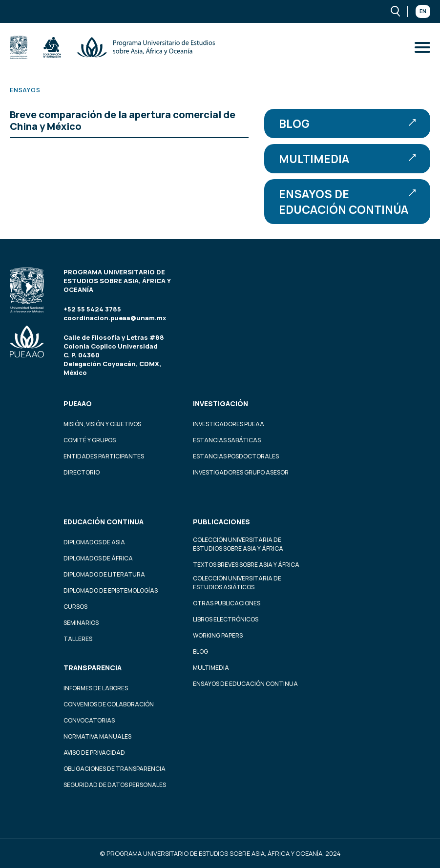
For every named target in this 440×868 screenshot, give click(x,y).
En (423, 11)
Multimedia (347, 159)
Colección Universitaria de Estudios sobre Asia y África (238, 544)
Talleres (78, 639)
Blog (347, 124)
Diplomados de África (98, 558)
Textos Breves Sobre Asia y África (246, 565)
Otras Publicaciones (227, 603)
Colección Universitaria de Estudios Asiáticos (237, 583)
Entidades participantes (104, 456)
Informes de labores (96, 688)
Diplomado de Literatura (104, 574)
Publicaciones (221, 522)
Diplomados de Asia (94, 542)
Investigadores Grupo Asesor (241, 472)
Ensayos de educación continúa (347, 202)
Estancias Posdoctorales (236, 456)
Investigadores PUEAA (229, 424)
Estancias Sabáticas (227, 440)
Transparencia (93, 668)
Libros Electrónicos (226, 619)
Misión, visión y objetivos (102, 424)
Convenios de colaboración (109, 704)
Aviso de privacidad (94, 753)
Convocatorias (89, 720)
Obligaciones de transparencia (115, 769)
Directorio (82, 472)
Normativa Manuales (97, 736)
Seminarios (81, 623)
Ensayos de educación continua (245, 684)
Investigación (220, 403)
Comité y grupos (90, 440)
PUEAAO (78, 403)
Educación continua (104, 522)
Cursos (75, 607)
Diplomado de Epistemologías (111, 590)
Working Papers (218, 635)
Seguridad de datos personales (115, 785)
